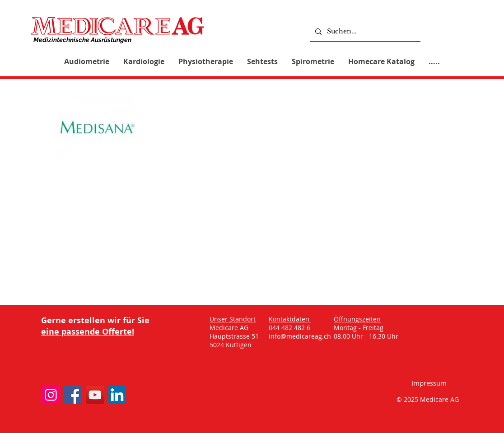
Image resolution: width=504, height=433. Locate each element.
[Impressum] (429, 383)
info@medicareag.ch (300, 336)
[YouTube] (95, 395)
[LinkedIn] (117, 395)
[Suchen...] (364, 31)
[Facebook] (73, 395)
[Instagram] (51, 395)
